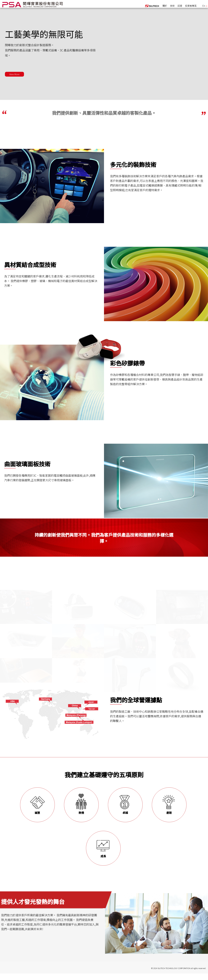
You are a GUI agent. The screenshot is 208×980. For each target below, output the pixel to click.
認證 (180, 8)
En (205, 8)
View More (17, 80)
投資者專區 (191, 8)
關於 (165, 8)
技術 (172, 8)
